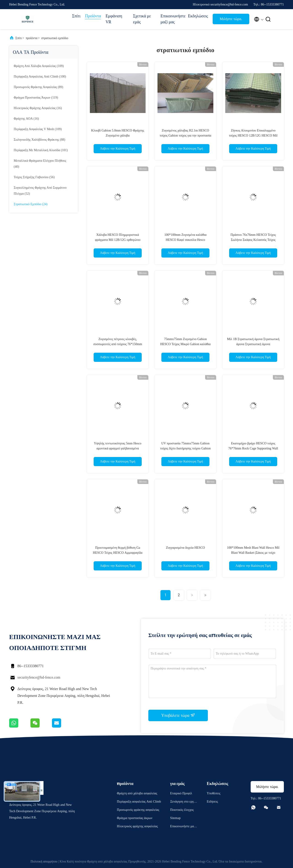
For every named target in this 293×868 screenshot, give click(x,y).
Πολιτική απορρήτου (44, 861)
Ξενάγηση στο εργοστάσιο (184, 802)
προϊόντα (31, 38)
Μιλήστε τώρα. (231, 19)
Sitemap (175, 818)
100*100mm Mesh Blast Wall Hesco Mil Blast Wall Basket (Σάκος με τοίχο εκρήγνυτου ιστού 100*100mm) (253, 553)
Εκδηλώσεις (198, 16)
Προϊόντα (93, 16)
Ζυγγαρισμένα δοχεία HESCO (185, 548)
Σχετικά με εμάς (142, 19)
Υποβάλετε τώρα (178, 715)
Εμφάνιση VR (114, 19)
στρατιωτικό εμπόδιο (55, 38)
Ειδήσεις (212, 802)
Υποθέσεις (214, 793)
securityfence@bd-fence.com (39, 677)
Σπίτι (76, 16)
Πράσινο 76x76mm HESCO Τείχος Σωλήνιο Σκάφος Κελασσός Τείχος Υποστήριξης (253, 240)
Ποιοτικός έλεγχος (182, 810)
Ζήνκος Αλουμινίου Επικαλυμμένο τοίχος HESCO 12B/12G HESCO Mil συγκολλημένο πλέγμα (253, 136)
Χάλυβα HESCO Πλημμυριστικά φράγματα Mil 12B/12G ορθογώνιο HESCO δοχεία (118, 240)
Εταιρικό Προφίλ (181, 793)
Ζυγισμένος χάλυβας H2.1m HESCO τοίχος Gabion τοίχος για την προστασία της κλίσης (185, 136)
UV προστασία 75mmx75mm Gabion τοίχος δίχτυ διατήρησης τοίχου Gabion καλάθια (186, 448)
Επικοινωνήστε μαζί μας (172, 19)
